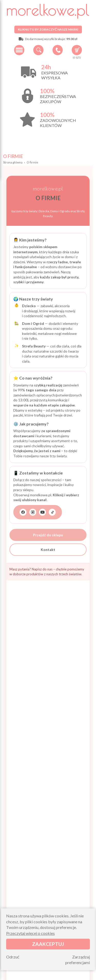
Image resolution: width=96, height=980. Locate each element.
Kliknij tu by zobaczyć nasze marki (48, 29)
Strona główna (13, 162)
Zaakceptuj (48, 944)
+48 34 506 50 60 (58, 50)
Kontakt (48, 550)
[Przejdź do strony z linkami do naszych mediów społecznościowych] (38, 512)
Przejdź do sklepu (48, 535)
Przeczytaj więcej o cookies (30, 933)
